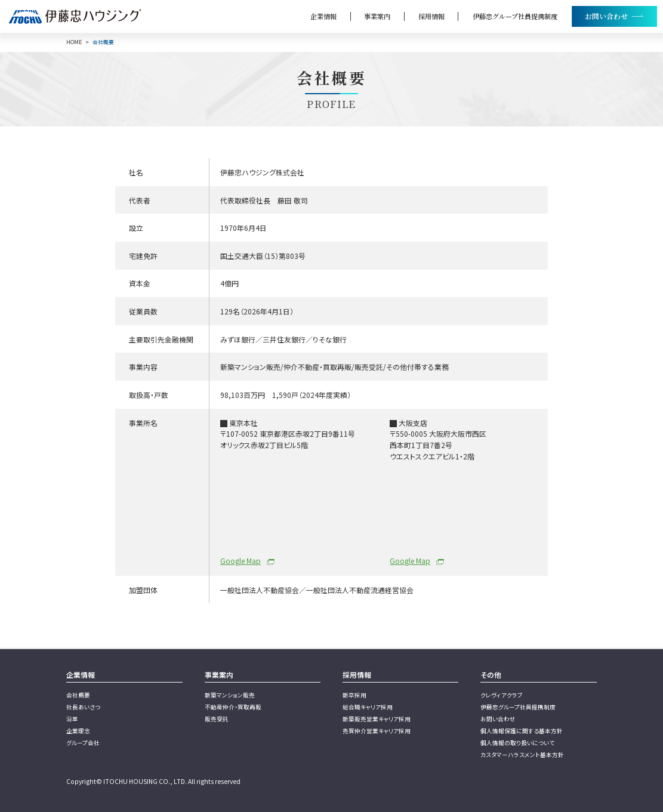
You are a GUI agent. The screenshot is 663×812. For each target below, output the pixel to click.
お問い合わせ (498, 719)
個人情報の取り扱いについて (517, 743)
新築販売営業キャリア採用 (377, 719)
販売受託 (217, 719)
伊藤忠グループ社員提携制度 (515, 16)
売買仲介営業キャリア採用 (377, 731)
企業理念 (78, 731)
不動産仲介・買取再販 (233, 707)
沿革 (72, 719)
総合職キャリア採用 (368, 707)
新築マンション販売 (230, 695)
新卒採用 (354, 695)
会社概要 (78, 695)
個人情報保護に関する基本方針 (522, 731)
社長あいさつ (83, 707)
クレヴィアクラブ (502, 695)
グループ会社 (83, 743)
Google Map (240, 561)
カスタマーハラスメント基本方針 (522, 755)
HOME (74, 43)
